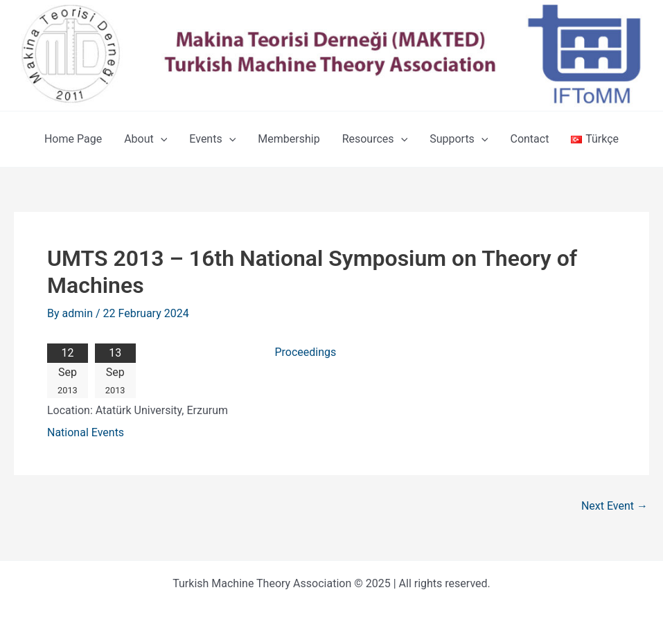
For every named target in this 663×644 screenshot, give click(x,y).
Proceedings (305, 352)
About (145, 139)
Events (212, 139)
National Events (86, 432)
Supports (459, 139)
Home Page (73, 139)
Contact (529, 139)
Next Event (615, 506)
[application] (161, 139)
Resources (375, 139)
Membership (289, 139)
